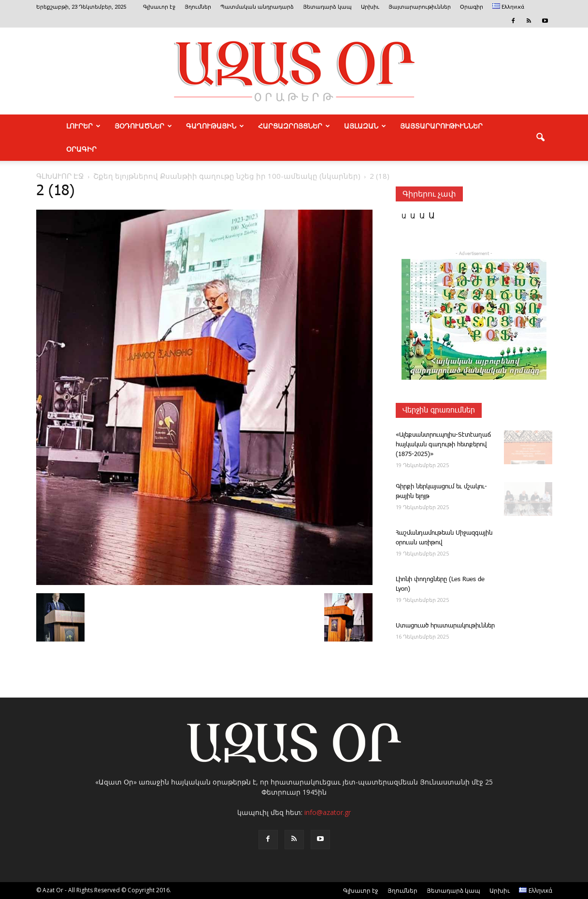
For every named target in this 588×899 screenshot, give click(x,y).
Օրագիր (472, 7)
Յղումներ (198, 7)
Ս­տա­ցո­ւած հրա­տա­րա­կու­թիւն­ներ (445, 626)
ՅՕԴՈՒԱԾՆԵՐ (143, 126)
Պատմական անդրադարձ (257, 7)
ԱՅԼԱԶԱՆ (365, 126)
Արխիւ (370, 7)
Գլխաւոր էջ (159, 7)
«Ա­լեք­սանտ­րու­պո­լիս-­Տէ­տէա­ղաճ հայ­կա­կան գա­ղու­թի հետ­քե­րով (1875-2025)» (443, 445)
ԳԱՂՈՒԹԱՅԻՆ (215, 126)
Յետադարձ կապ (327, 7)
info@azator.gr (328, 812)
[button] (541, 138)
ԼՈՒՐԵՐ (83, 126)
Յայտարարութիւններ (420, 7)
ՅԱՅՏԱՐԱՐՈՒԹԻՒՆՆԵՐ (441, 126)
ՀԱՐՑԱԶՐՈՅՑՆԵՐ (294, 126)
